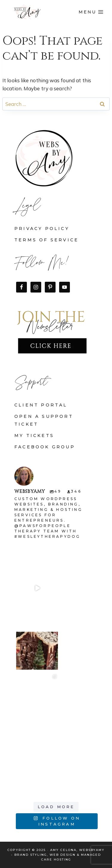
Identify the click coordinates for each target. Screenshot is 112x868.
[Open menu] (91, 12)
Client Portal (41, 405)
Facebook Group (45, 447)
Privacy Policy (42, 229)
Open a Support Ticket (44, 420)
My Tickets (34, 435)
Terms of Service (46, 240)
